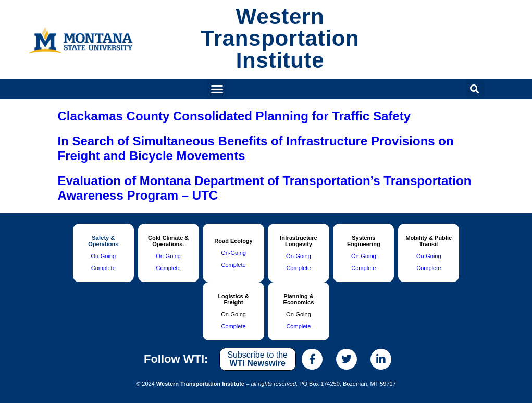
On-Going (103, 256)
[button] (217, 89)
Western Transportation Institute (280, 38)
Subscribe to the (257, 359)
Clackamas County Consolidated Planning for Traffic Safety (234, 116)
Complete (103, 268)
